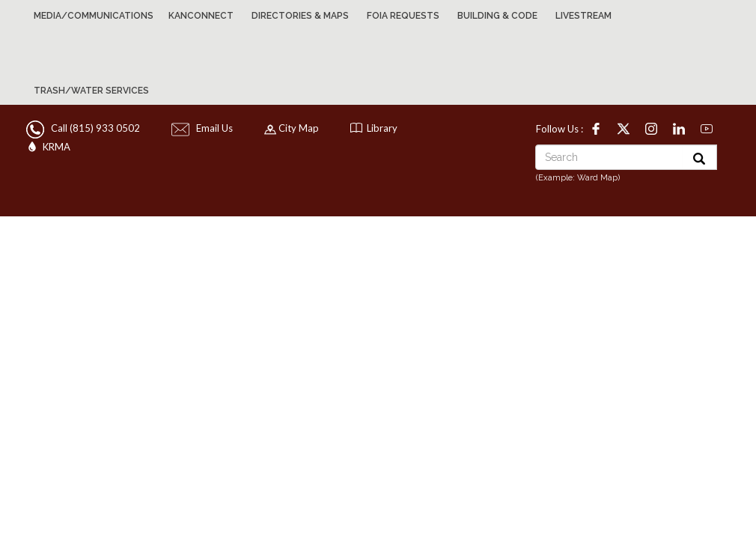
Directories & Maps (300, 16)
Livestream (583, 16)
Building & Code (497, 16)
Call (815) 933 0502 (84, 128)
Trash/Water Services (91, 91)
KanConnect (201, 16)
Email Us (203, 128)
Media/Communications (94, 16)
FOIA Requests (403, 16)
